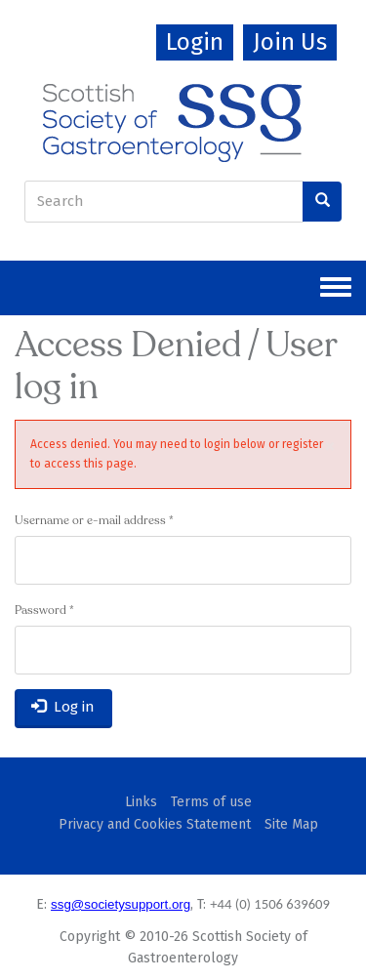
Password (44, 611)
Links (141, 802)
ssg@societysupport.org (121, 904)
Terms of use (211, 802)
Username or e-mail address (94, 521)
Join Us (290, 42)
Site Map (291, 824)
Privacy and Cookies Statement (155, 824)
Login (195, 42)
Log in (63, 707)
